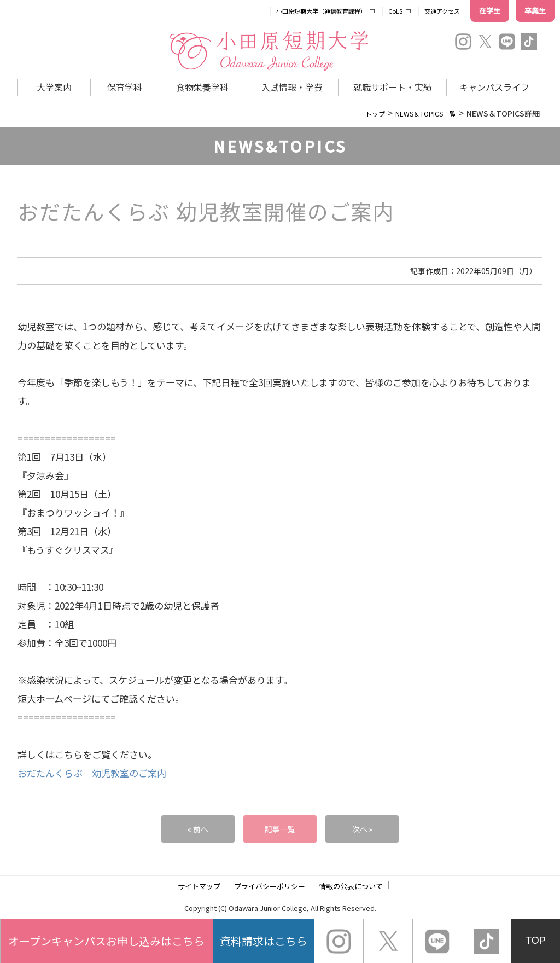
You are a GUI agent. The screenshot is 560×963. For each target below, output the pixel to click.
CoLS (395, 11)
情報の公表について (351, 886)
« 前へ (198, 829)
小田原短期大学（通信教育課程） (321, 11)
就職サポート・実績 (393, 87)
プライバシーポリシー (270, 886)
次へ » (362, 829)
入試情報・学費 (292, 87)
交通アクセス (442, 11)
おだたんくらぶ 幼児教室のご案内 (92, 773)
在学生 (490, 11)
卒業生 (535, 11)
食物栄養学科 (202, 87)
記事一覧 (280, 829)
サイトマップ (199, 886)
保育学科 (125, 87)
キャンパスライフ (494, 87)
